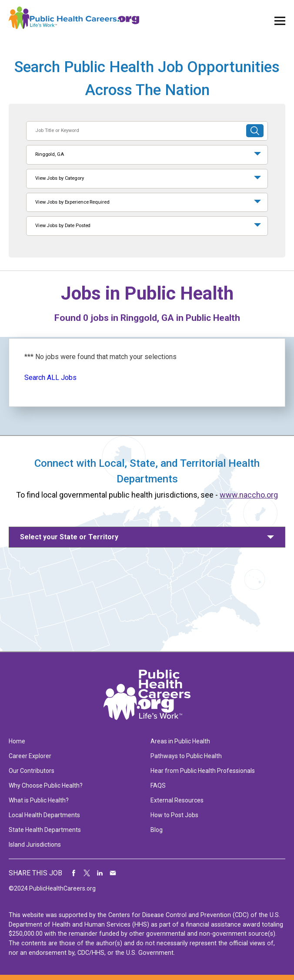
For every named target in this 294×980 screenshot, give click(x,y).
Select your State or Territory (69, 537)
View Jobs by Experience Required (72, 202)
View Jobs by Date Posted (63, 226)
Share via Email (113, 873)
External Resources (177, 800)
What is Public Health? (39, 800)
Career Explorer (30, 756)
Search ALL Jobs (50, 378)
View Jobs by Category (60, 178)
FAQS (158, 785)
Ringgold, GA (50, 154)
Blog (157, 830)
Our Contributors (32, 771)
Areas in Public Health (180, 741)
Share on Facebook (74, 873)
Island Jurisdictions (35, 845)
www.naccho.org (249, 495)
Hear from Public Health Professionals (203, 771)
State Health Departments (45, 830)
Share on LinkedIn (100, 873)
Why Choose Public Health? (46, 785)
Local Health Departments (44, 815)
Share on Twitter (87, 873)
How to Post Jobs (174, 815)
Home (17, 741)
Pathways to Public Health (186, 756)
